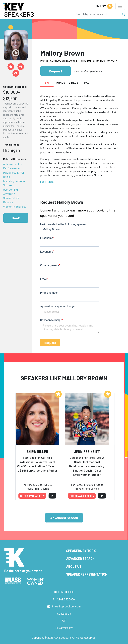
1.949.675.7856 (66, 599)
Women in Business (15, 206)
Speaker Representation (87, 574)
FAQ (64, 620)
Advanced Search (64, 518)
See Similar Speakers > (88, 71)
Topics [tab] (60, 82)
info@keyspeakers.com (66, 606)
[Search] (97, 14)
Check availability (32, 496)
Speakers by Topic (81, 551)
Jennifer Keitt (87, 451)
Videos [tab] (73, 82)
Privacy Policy (64, 628)
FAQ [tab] (87, 82)
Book (16, 218)
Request (56, 71)
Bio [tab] (47, 82)
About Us (74, 566)
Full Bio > (47, 182)
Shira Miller (37, 451)
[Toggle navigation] (120, 6)
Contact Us (64, 613)
